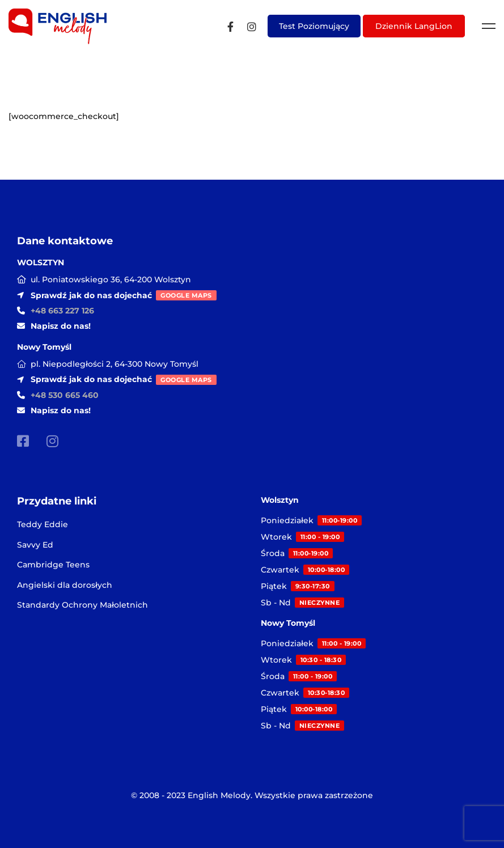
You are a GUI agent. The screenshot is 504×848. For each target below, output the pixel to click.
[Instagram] (252, 26)
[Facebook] (230, 26)
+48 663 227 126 (62, 311)
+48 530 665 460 (65, 395)
